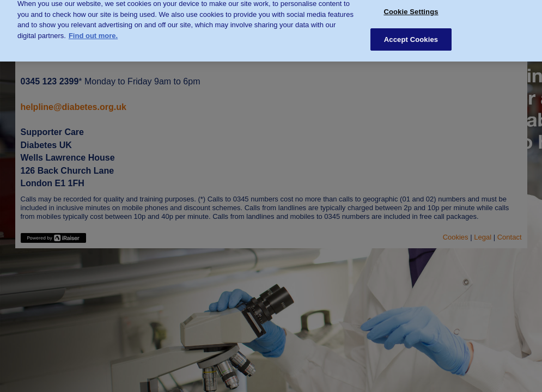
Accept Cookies (411, 37)
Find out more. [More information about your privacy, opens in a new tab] (93, 33)
